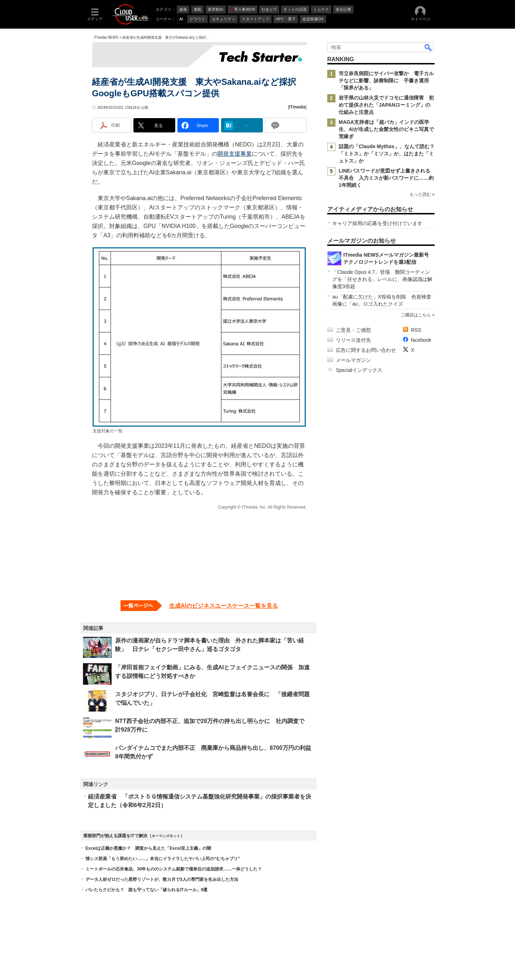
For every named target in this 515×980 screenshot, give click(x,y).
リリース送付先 (353, 340)
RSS (416, 330)
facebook (421, 340)
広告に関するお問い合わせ (366, 350)
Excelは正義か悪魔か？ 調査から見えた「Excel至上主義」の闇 (148, 848)
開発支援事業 (235, 154)
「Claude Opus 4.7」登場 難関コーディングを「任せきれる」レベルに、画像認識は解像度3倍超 (382, 279)
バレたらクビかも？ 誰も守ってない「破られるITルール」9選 (146, 890)
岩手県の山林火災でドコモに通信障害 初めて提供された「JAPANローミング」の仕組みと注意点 (386, 105)
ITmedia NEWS (106, 37)
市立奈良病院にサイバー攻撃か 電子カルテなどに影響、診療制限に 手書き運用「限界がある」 (386, 81)
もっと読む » (422, 194)
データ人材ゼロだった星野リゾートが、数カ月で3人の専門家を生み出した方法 (162, 879)
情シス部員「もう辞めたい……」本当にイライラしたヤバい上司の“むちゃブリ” (163, 859)
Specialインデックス (359, 370)
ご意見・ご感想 (353, 330)
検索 (428, 47)
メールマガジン (353, 360)
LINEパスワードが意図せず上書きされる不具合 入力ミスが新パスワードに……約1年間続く (386, 178)
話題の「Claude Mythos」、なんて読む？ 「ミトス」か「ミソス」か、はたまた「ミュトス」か (389, 154)
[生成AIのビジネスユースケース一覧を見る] (199, 606)
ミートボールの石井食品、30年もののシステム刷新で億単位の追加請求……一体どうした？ (174, 869)
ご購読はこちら (416, 315)
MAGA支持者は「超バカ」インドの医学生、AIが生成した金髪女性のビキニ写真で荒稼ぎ (386, 129)
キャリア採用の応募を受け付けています (377, 223)
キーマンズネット (166, 836)
